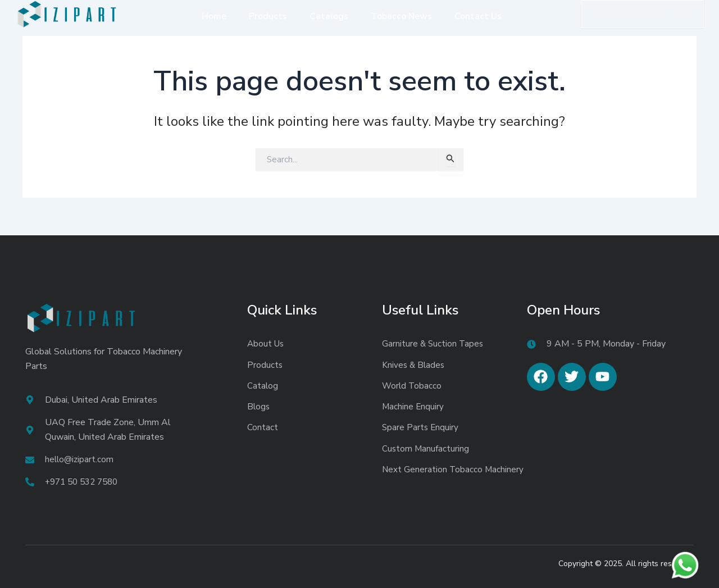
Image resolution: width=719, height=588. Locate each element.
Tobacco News (401, 16)
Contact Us (478, 16)
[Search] (684, 14)
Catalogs (329, 16)
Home (214, 16)
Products (268, 16)
